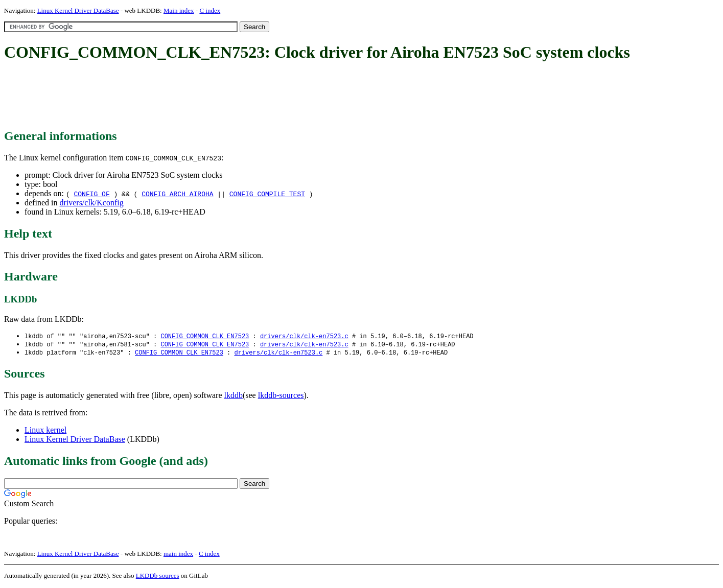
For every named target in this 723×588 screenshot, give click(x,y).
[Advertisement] (190, 96)
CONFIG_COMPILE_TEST (267, 194)
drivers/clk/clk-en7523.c (304, 336)
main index (178, 555)
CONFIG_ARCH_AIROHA (177, 194)
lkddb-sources (281, 397)
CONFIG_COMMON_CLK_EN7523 (205, 336)
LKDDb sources (158, 577)
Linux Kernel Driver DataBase (78, 10)
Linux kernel (45, 431)
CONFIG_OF (91, 194)
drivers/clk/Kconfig (91, 203)
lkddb (234, 397)
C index (210, 10)
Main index (179, 10)
